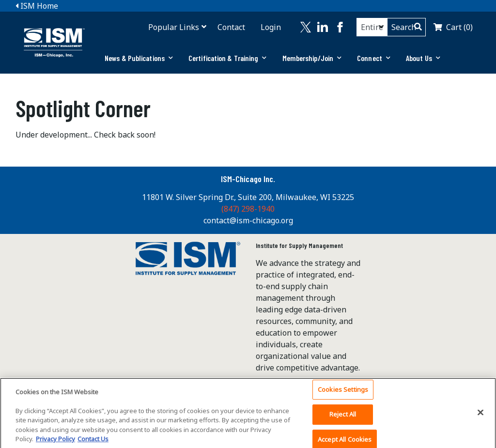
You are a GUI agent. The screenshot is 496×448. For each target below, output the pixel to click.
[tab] (139, 58)
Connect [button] (374, 58)
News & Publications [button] (139, 58)
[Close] (480, 415)
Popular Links (174, 27)
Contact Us (93, 442)
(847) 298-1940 (248, 209)
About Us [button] (423, 58)
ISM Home (37, 6)
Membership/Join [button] (312, 58)
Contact (231, 27)
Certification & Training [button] (228, 58)
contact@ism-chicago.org (248, 220)
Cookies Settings (343, 392)
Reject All (343, 417)
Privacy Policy (55, 442)
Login (271, 27)
